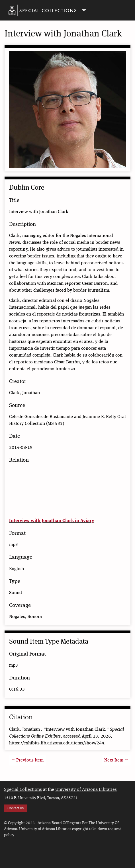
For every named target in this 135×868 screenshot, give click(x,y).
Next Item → (116, 760)
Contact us (16, 808)
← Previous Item (27, 760)
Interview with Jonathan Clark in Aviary (52, 521)
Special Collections (23, 790)
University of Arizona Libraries (86, 790)
